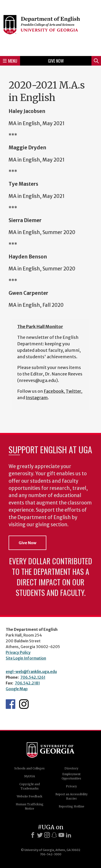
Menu (10, 61)
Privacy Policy (18, 652)
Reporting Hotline (72, 806)
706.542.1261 (33, 677)
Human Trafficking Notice (30, 806)
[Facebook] (33, 835)
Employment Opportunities (71, 776)
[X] (40, 835)
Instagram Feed (24, 704)
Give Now (56, 61)
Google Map (17, 689)
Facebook (54, 391)
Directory (71, 768)
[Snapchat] (54, 835)
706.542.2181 (27, 683)
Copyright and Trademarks (30, 786)
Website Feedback (29, 796)
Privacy (71, 786)
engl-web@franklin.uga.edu (31, 672)
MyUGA (29, 776)
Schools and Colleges (29, 768)
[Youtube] (61, 835)
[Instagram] (47, 835)
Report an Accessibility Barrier (72, 796)
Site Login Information (26, 658)
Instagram (37, 398)
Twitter (73, 391)
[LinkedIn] (69, 835)
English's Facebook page (11, 704)
